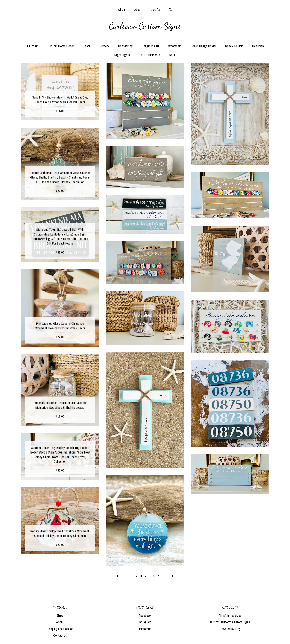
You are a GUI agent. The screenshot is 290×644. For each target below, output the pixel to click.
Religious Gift (150, 46)
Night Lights (122, 55)
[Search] (171, 10)
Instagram (145, 622)
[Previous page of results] (118, 576)
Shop (122, 10)
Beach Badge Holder (203, 46)
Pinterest (145, 629)
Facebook (145, 616)
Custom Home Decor (61, 46)
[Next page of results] (173, 576)
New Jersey (125, 46)
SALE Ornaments (149, 55)
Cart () (155, 10)
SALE (172, 55)
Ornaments (175, 46)
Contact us (60, 635)
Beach (87, 46)
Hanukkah (258, 46)
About (138, 10)
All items (33, 46)
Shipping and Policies (60, 629)
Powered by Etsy (230, 629)
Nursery (104, 46)
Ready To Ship (234, 46)
